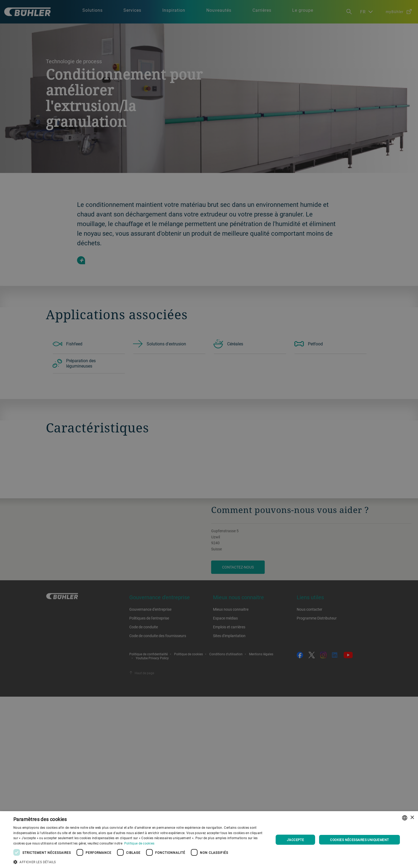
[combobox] (405, 818)
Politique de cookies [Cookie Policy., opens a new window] (139, 843)
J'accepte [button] (296, 840)
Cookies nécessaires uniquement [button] (359, 840)
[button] (140, 861)
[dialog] (209, 840)
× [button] (412, 818)
